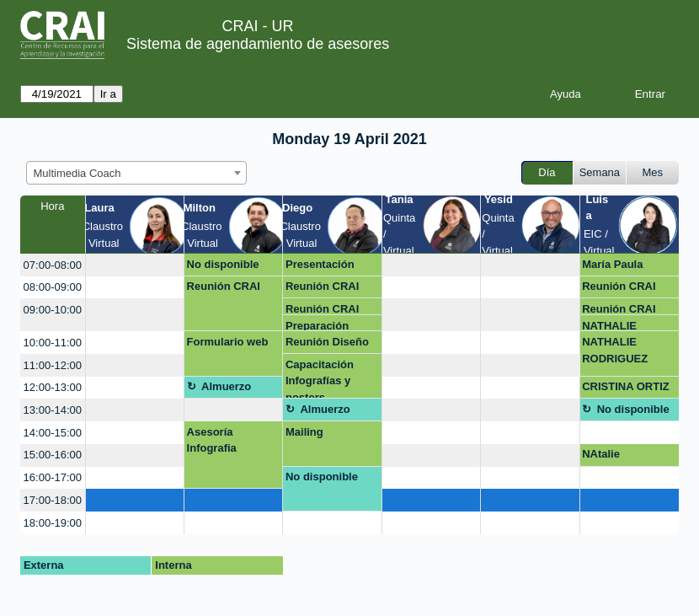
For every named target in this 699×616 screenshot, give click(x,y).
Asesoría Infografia (212, 440)
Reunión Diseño (327, 342)
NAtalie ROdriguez (610, 457)
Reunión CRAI (224, 286)
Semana (600, 172)
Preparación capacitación (319, 326)
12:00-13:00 (53, 387)
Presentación (320, 264)
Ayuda (566, 94)
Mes (653, 172)
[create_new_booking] (135, 265)
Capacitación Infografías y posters (320, 379)
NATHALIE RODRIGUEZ (615, 326)
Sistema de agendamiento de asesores (258, 44)
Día (547, 172)
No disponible (223, 264)
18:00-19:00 (53, 523)
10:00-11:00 (53, 343)
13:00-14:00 (53, 410)
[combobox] (136, 173)
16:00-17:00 (53, 477)
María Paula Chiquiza (612, 267)
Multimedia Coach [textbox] (77, 173)
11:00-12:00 (53, 365)
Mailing (304, 432)
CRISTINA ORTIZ (626, 386)
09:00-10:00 (53, 310)
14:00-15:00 (53, 433)
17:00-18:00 (53, 500)
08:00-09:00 (53, 287)
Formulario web (228, 342)
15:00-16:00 (53, 455)
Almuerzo (226, 386)
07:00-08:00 (53, 265)
